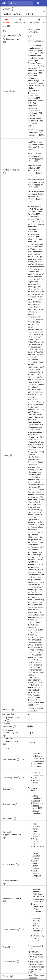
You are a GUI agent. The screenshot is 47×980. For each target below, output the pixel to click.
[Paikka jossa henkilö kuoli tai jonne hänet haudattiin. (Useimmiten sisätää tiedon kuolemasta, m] (5, 744)
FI (39, 3)
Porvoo (35, 783)
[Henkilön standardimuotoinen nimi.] (8, 31)
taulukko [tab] (6, 21)
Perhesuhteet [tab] (20, 21)
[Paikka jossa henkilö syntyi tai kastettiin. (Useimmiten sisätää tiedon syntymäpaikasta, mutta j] (14, 727)
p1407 (38, 147)
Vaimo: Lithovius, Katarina (36, 856)
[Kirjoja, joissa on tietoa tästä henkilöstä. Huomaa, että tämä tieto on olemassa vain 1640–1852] (19, 929)
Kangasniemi (38, 775)
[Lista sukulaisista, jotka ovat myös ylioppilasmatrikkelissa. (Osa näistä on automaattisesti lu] (5, 837)
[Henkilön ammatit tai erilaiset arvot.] (18, 760)
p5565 (38, 185)
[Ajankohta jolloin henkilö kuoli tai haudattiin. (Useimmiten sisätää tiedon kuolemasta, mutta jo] (5, 735)
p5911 (30, 173)
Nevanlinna (37, 780)
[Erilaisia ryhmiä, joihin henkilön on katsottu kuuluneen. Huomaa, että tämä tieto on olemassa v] (16, 804)
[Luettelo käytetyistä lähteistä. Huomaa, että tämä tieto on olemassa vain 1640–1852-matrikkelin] (10, 456)
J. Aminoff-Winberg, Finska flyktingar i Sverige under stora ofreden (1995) (38, 926)
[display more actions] (45, 3)
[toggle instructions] (13, 9)
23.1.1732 (32, 733)
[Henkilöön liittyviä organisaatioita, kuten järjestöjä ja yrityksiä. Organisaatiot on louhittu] (15, 818)
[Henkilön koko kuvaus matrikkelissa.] (17, 91)
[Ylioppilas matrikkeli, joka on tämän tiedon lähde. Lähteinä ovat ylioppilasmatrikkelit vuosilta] (12, 709)
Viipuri (30, 726)
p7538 (30, 199)
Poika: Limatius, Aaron (36, 841)
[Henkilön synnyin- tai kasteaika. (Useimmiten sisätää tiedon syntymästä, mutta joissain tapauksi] (8, 720)
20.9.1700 (32, 36)
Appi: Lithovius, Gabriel (36, 826)
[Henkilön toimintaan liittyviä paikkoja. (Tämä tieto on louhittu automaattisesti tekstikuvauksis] (19, 778)
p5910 (37, 159)
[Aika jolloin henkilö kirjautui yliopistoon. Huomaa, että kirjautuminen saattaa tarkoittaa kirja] (19, 36)
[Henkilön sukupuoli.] (12, 714)
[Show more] (24, 41)
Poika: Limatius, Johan (36, 834)
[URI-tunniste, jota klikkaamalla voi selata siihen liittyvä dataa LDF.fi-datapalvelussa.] (12, 976)
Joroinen (31, 742)
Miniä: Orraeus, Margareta (37, 873)
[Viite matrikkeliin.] (18, 962)
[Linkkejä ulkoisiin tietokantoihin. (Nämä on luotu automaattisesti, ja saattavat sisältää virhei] (15, 947)
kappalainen (38, 763)
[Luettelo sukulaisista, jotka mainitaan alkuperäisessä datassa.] (5, 173)
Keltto (35, 778)
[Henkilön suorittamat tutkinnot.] (11, 748)
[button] (23, 12)
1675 (30, 719)
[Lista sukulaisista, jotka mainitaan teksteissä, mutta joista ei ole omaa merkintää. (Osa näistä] (17, 864)
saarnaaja (37, 766)
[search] (20, 3)
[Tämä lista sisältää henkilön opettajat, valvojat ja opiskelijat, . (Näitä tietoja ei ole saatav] (5, 883)
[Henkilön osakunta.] (12, 789)
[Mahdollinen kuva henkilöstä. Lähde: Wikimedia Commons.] (9, 26)
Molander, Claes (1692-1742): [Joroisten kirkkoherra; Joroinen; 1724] (38, 911)
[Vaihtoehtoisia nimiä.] (5, 42)
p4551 (30, 53)
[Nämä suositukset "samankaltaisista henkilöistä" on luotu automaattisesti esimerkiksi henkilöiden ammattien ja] (5, 901)
